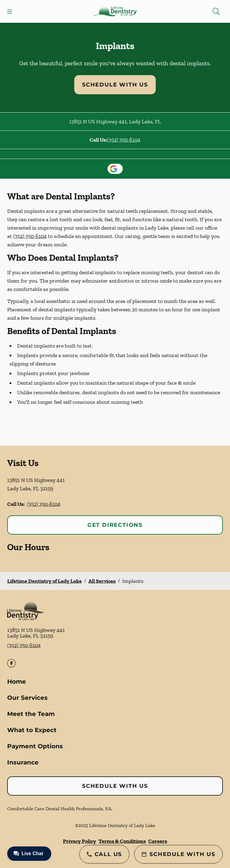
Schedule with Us (115, 85)
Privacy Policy (80, 841)
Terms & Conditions (122, 841)
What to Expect (32, 730)
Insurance (23, 762)
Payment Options (35, 746)
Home (17, 682)
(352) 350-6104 (124, 140)
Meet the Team (31, 714)
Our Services (27, 698)
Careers (158, 841)
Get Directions (115, 525)
